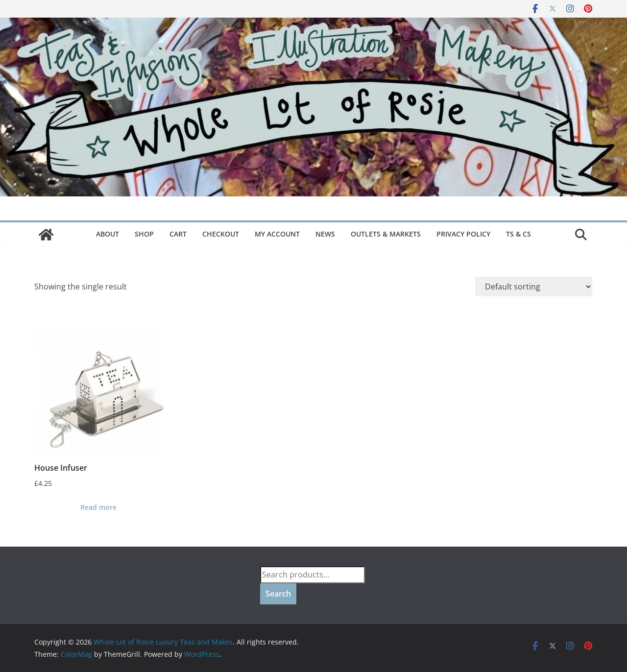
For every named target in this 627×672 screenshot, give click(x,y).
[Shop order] (534, 287)
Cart (178, 234)
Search (278, 594)
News (325, 234)
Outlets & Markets (386, 234)
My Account (277, 234)
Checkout (221, 234)
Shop (144, 234)
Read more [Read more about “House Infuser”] (98, 507)
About (108, 234)
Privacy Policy (463, 234)
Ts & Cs (518, 234)
